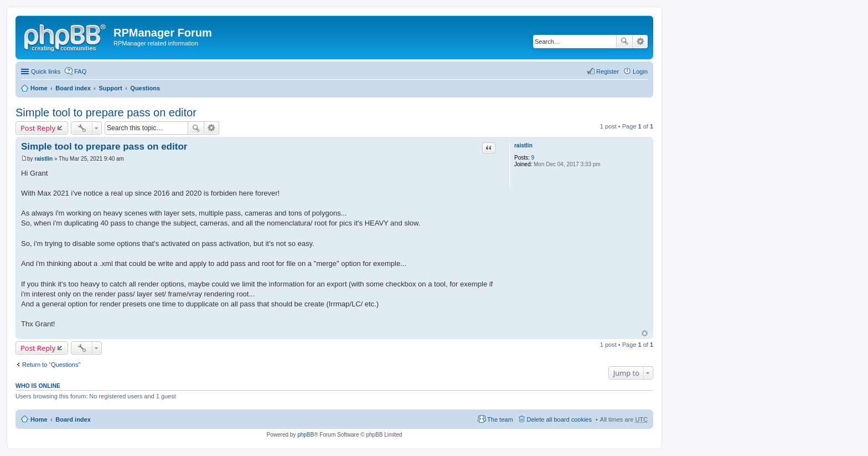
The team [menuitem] (500, 419)
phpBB (306, 435)
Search (624, 42)
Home (39, 88)
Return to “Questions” (51, 365)
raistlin (523, 145)
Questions (145, 88)
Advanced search (640, 42)
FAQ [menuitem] (80, 71)
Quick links (46, 71)
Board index (73, 88)
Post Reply (38, 128)
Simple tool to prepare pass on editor (106, 112)
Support (110, 88)
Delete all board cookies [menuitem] (559, 419)
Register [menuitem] (608, 71)
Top (645, 333)
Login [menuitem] (640, 71)
